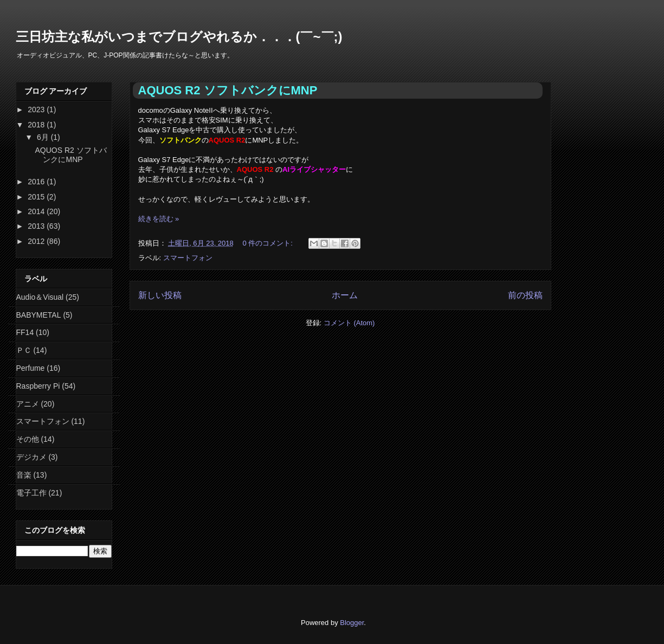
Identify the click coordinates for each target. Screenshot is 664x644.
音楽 (24, 475)
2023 (37, 110)
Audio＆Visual (40, 297)
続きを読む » (159, 219)
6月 (44, 137)
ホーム (345, 295)
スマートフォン (188, 258)
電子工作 (31, 493)
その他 (28, 439)
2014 (37, 211)
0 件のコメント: (268, 243)
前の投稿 (525, 295)
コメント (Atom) (349, 323)
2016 (37, 182)
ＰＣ (24, 350)
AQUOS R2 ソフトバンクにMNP (228, 90)
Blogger (352, 623)
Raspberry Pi (38, 386)
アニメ (28, 404)
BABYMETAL (39, 315)
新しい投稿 (160, 295)
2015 (37, 197)
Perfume (31, 368)
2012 (37, 241)
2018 (37, 125)
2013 (37, 226)
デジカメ (31, 457)
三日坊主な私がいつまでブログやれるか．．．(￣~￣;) (179, 37)
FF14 (25, 332)
